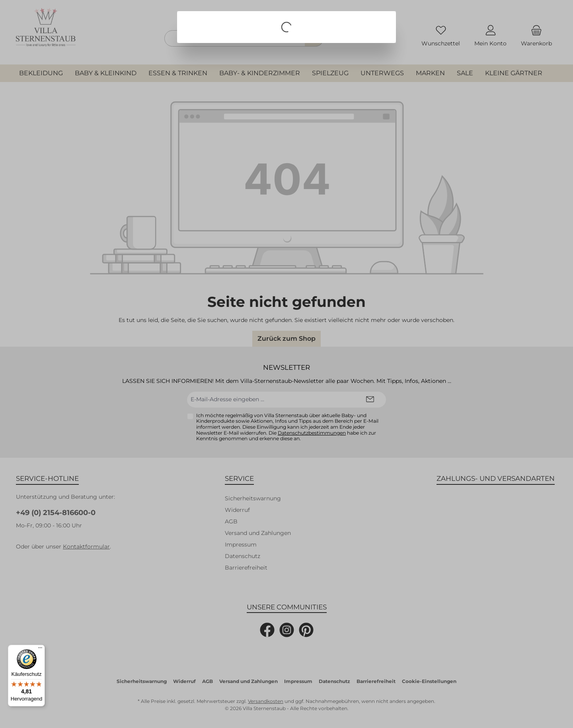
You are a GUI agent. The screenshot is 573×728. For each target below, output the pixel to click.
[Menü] (40, 650)
